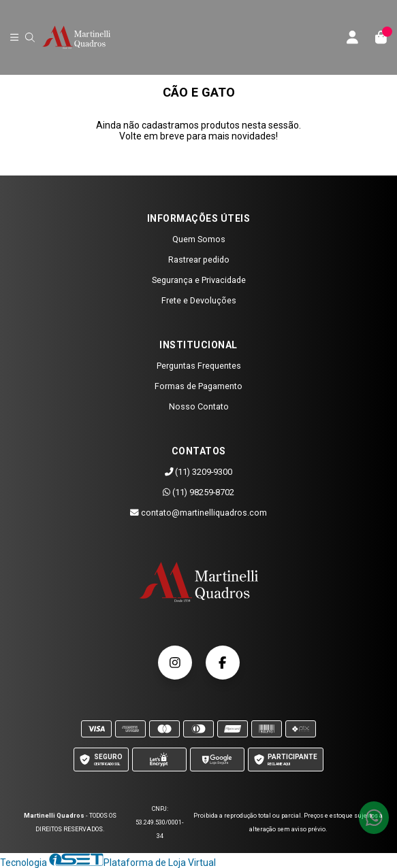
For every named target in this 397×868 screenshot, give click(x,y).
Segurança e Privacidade (199, 280)
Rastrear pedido (199, 260)
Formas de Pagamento (198, 386)
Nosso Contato (199, 406)
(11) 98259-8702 (198, 492)
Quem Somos (199, 239)
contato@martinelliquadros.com (198, 513)
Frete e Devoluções (199, 300)
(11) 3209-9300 (199, 472)
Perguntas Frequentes (199, 366)
